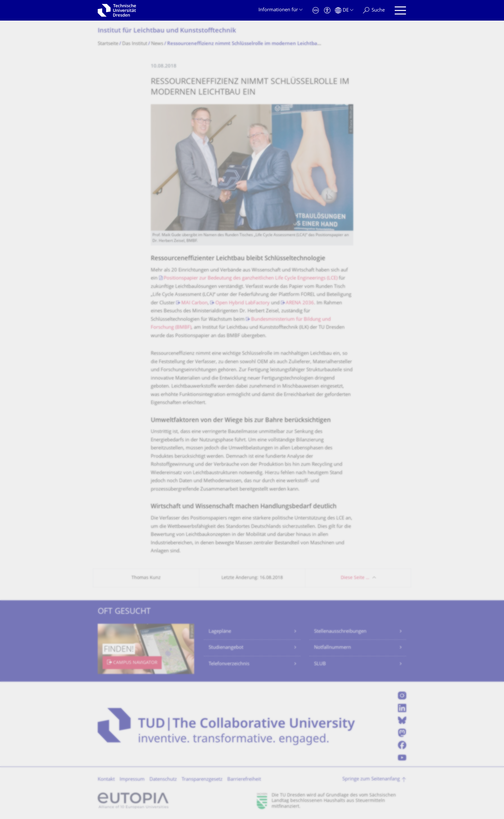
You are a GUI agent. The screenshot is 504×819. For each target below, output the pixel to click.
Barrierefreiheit (244, 780)
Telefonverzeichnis (229, 664)
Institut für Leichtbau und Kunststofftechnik (167, 31)
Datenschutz (163, 780)
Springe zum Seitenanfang (371, 779)
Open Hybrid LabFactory (243, 303)
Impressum (132, 780)
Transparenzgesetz (202, 780)
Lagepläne (220, 632)
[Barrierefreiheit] (327, 10)
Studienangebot (226, 648)
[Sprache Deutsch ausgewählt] (344, 10)
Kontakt (106, 780)
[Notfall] (316, 10)
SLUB (320, 664)
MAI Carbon (194, 303)
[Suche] (374, 10)
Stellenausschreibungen (340, 632)
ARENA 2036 (300, 303)
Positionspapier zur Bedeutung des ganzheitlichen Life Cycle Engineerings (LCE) (251, 278)
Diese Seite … (355, 578)
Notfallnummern (333, 648)
